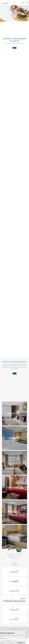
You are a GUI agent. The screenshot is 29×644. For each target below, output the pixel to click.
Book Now (24, 641)
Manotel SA (15, 629)
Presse (14, 560)
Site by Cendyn (15, 636)
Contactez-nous (14, 565)
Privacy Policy (15, 634)
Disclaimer (14, 632)
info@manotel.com (14, 559)
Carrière (14, 563)
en (23, 2)
